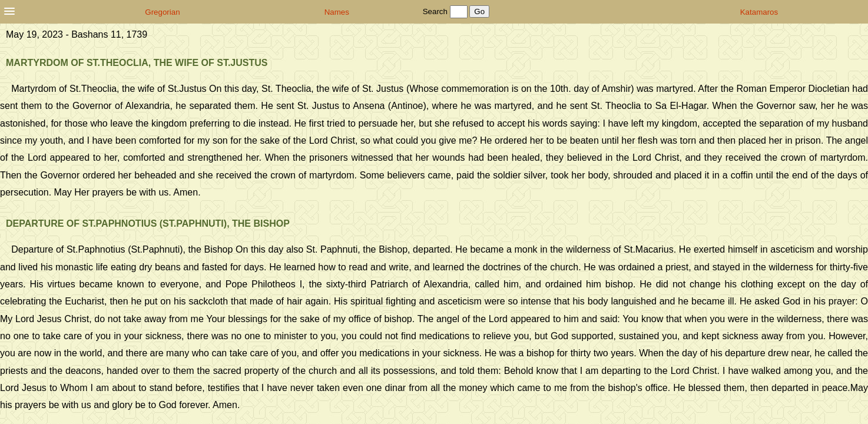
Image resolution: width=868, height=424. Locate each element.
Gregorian (162, 12)
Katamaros (759, 12)
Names (337, 12)
